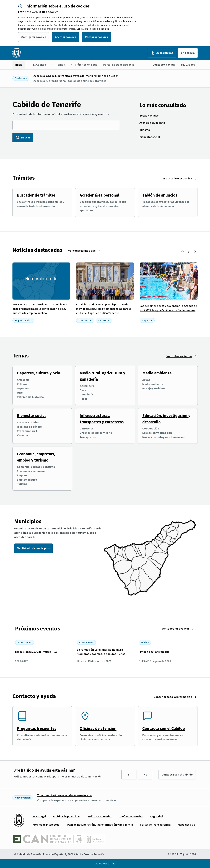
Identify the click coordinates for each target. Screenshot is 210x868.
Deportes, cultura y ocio (39, 373)
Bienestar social (31, 416)
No (145, 775)
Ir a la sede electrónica (178, 179)
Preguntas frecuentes (37, 729)
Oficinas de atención (98, 729)
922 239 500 (188, 65)
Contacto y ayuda (164, 65)
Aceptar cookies (66, 37)
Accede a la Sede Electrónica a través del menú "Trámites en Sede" (76, 76)
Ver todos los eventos (175, 629)
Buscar (23, 138)
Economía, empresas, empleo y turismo (36, 457)
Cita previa (188, 53)
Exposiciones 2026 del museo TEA (36, 652)
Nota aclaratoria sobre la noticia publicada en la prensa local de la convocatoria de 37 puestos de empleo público (40, 309)
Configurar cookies (34, 37)
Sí (129, 775)
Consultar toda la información (173, 697)
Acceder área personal (99, 195)
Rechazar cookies (96, 37)
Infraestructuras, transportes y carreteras (102, 419)
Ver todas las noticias (82, 251)
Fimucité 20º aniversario (154, 652)
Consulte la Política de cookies (93, 29)
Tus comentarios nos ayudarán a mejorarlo (65, 795)
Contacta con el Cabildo (164, 729)
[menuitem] (19, 65)
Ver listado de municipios (33, 548)
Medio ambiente (157, 373)
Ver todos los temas (179, 356)
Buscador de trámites (36, 195)
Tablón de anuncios (160, 195)
